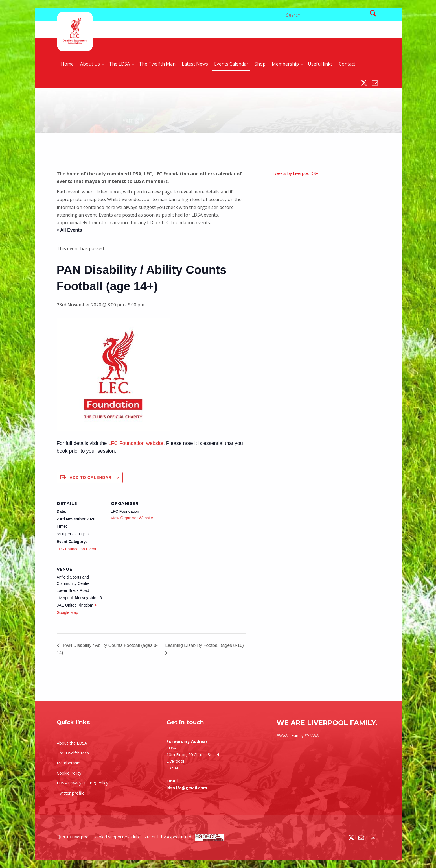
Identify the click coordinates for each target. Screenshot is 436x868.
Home (67, 64)
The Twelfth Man (157, 64)
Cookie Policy (69, 773)
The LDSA (119, 64)
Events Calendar (231, 64)
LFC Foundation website (136, 443)
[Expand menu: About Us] (103, 64)
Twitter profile (71, 793)
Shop (260, 64)
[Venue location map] (141, 597)
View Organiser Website (132, 518)
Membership (285, 64)
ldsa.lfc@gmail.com (187, 788)
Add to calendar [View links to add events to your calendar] (90, 477)
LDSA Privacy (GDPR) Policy (82, 783)
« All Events (69, 230)
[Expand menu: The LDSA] (133, 64)
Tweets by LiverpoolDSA (295, 173)
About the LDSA (72, 743)
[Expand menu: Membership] (302, 64)
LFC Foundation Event (76, 549)
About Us (90, 64)
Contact (347, 64)
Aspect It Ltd (195, 837)
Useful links (320, 64)
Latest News (195, 64)
